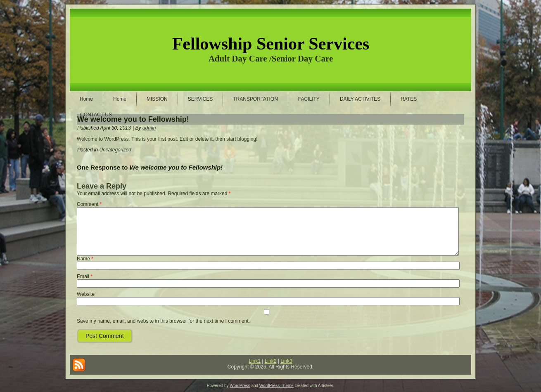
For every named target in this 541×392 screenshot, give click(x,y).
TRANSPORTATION (255, 99)
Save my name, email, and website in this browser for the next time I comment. (163, 321)
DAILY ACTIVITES (360, 99)
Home (86, 99)
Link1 (255, 361)
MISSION (157, 99)
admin (149, 128)
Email (85, 276)
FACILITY (309, 99)
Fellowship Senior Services (271, 44)
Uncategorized (115, 150)
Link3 (286, 361)
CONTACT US (96, 115)
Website (86, 294)
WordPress (240, 386)
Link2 (271, 361)
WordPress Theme (276, 386)
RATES (409, 99)
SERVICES (200, 99)
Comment (89, 204)
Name (85, 259)
